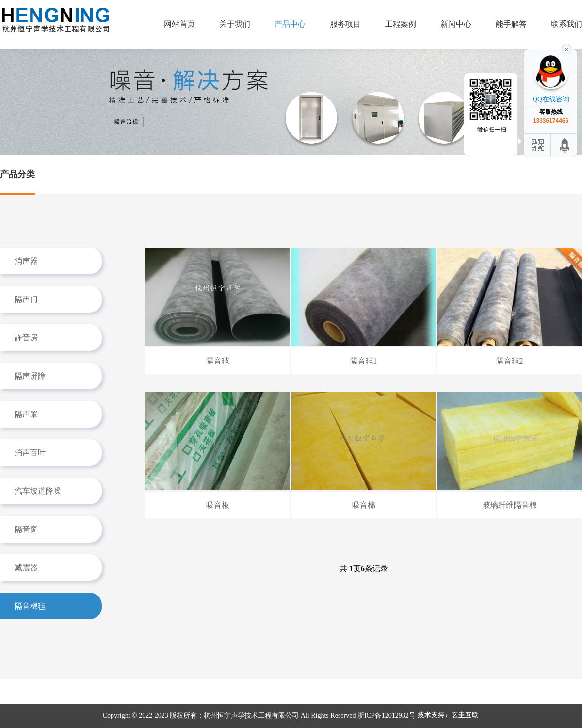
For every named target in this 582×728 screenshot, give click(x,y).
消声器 (26, 261)
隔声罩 (26, 414)
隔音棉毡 (30, 606)
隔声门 (26, 299)
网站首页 (179, 24)
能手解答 (511, 24)
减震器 (26, 568)
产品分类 (17, 174)
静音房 (26, 338)
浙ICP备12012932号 (387, 716)
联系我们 (566, 24)
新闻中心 (456, 24)
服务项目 (345, 24)
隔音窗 (26, 529)
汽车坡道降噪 (38, 491)
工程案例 (401, 24)
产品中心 (290, 24)
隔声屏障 (30, 376)
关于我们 (235, 24)
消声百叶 (30, 453)
